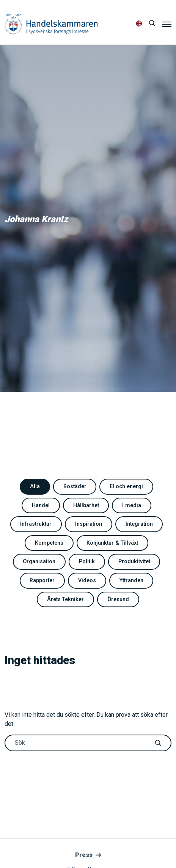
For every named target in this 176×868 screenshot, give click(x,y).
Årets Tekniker (65, 599)
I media (132, 505)
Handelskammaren (51, 24)
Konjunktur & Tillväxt (112, 543)
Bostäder (75, 486)
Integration (139, 524)
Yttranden (131, 580)
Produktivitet (134, 562)
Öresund (118, 599)
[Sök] (152, 24)
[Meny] (167, 24)
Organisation (39, 562)
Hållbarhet (86, 505)
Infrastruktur (36, 524)
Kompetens (49, 543)
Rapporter (42, 580)
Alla (35, 486)
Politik (87, 562)
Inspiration (89, 524)
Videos (87, 580)
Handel (41, 505)
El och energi (126, 486)
